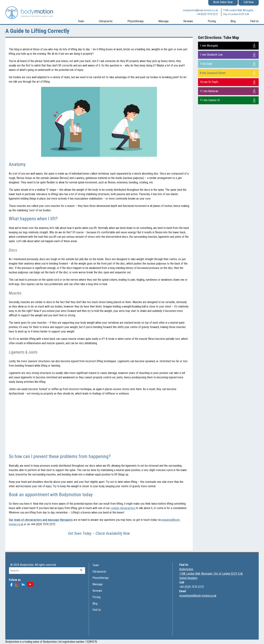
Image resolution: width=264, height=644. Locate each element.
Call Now (249, 2)
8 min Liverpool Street (213, 73)
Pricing (212, 21)
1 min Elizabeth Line (211, 55)
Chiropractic (106, 21)
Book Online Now (223, 2)
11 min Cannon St (210, 100)
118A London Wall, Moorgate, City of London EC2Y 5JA (238, 12)
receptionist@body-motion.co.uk (200, 10)
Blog (233, 21)
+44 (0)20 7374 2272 (207, 14)
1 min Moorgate (209, 46)
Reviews (188, 21)
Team (81, 21)
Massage (164, 21)
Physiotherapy (136, 21)
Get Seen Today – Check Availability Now (99, 533)
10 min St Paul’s (209, 82)
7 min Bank (206, 64)
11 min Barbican (209, 91)
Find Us (254, 21)
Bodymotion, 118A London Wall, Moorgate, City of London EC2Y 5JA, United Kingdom (211, 574)
